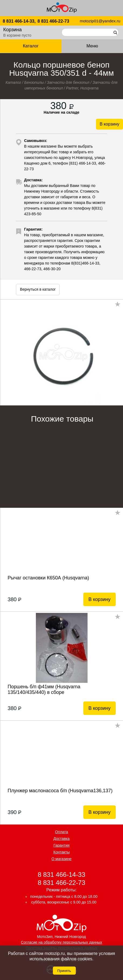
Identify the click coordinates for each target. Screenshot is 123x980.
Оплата (61, 832)
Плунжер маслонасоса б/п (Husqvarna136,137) (60, 791)
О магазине (61, 859)
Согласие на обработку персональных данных (61, 942)
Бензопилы (34, 82)
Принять (64, 971)
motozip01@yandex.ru (100, 21)
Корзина (13, 30)
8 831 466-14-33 (61, 875)
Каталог (31, 46)
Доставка (61, 839)
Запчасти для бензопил (68, 82)
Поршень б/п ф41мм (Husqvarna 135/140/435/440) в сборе (44, 689)
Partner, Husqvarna (82, 88)
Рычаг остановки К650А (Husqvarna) (48, 578)
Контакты (61, 852)
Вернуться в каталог (38, 289)
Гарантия (61, 845)
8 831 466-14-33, (19, 21)
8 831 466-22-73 (53, 21)
